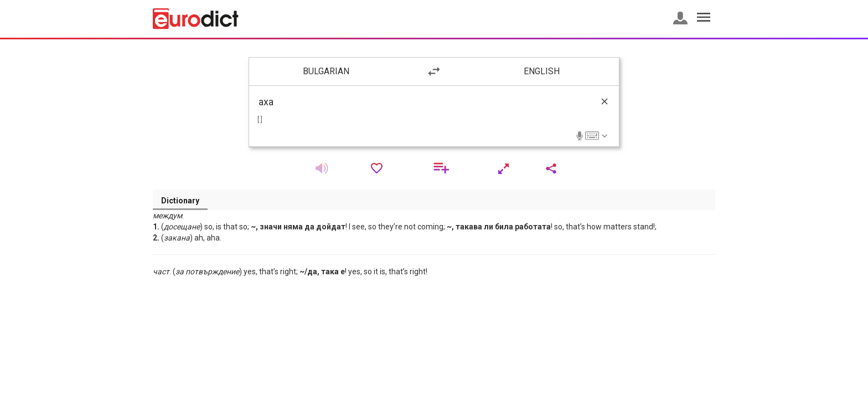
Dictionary (180, 201)
